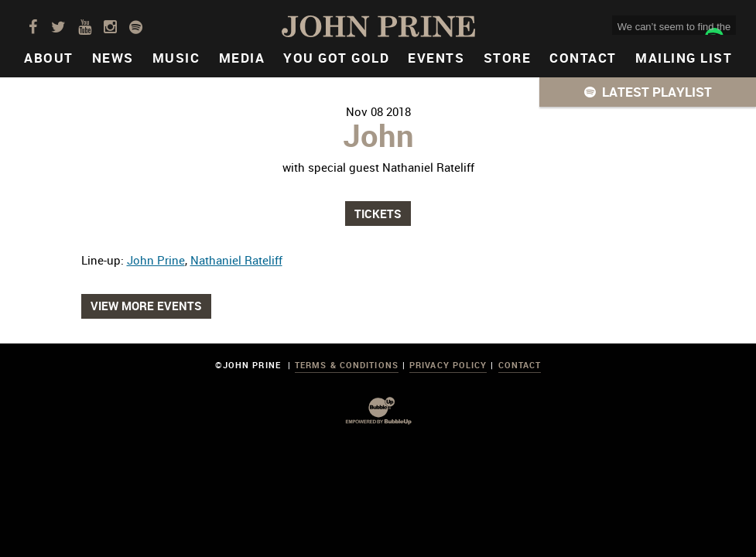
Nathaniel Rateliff (236, 260)
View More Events (146, 306)
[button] (648, 92)
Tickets (378, 214)
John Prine (156, 260)
